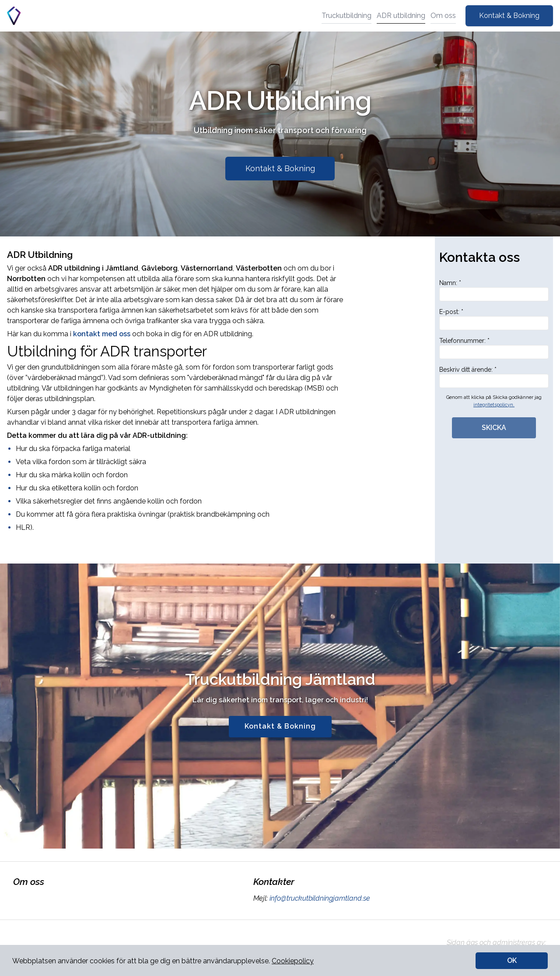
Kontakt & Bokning (509, 16)
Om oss (443, 16)
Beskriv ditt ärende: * (494, 377)
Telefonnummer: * (494, 348)
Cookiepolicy (293, 961)
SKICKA (494, 428)
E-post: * (494, 319)
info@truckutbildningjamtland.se (319, 898)
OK (512, 960)
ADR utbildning (401, 16)
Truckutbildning (346, 16)
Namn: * (494, 290)
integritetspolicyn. (494, 405)
